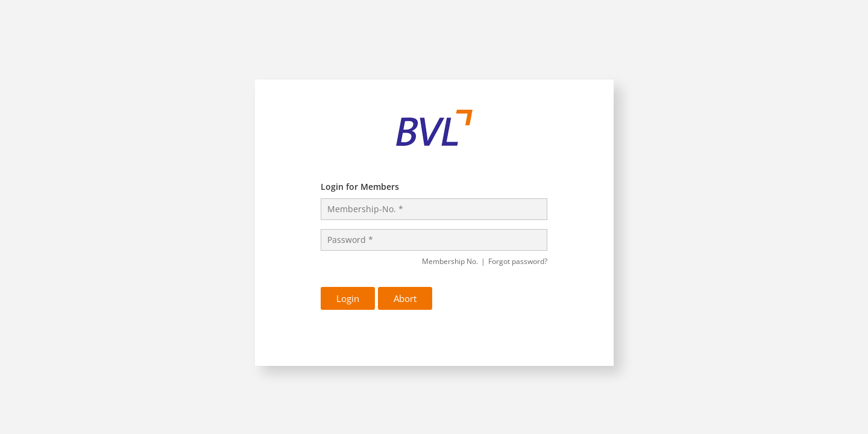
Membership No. (454, 261)
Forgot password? (518, 261)
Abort (405, 298)
